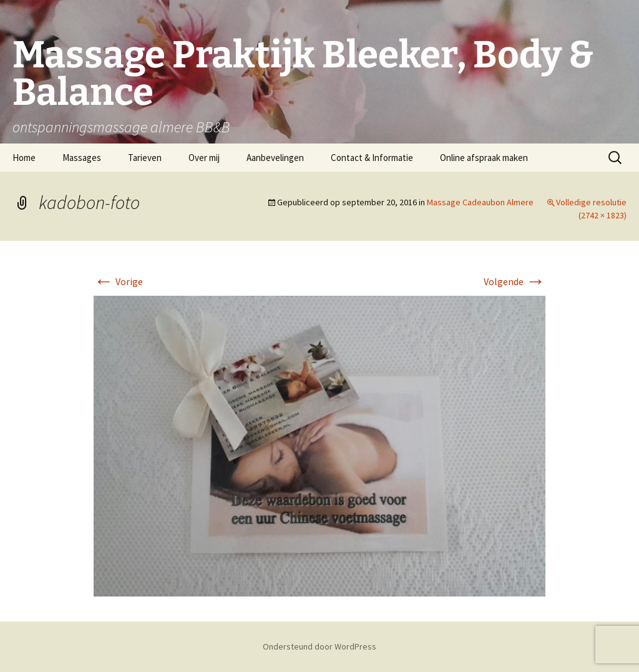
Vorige (118, 281)
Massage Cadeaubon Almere (480, 202)
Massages (82, 158)
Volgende (515, 281)
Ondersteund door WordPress (319, 646)
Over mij (204, 158)
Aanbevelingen (275, 158)
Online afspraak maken (484, 158)
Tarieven (145, 158)
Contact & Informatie (372, 158)
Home (24, 158)
